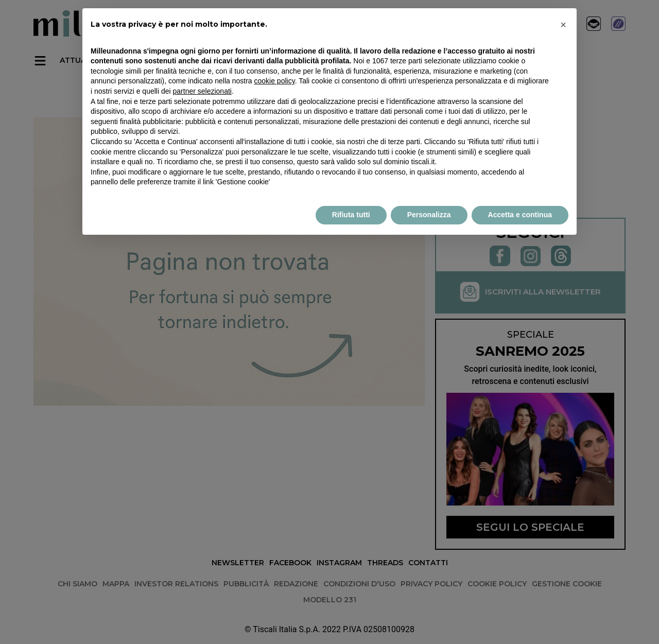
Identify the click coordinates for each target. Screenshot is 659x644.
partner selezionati (202, 91)
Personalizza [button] (429, 215)
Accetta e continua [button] (520, 215)
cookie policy (275, 81)
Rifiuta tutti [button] (351, 215)
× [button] (563, 25)
